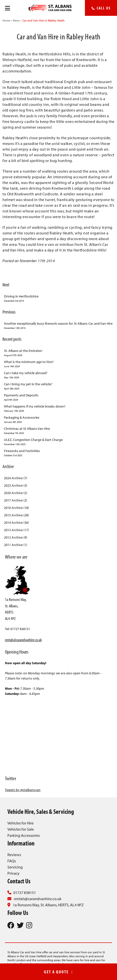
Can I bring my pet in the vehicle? (58, 386)
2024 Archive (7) (16, 478)
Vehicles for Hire (20, 823)
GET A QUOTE (58, 972)
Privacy (13, 873)
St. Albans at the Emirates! (58, 353)
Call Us (101, 8)
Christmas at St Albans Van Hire (58, 431)
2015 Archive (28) (16, 515)
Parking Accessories (24, 835)
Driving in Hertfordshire (58, 298)
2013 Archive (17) (16, 530)
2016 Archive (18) (16, 508)
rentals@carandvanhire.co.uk (23, 640)
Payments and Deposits (58, 397)
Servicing (15, 867)
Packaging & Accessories (58, 420)
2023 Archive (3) (16, 485)
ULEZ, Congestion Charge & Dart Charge (58, 442)
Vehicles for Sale (21, 829)
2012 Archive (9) (16, 537)
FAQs (12, 861)
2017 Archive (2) (16, 500)
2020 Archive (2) (16, 493)
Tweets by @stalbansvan (23, 790)
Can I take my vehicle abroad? (58, 375)
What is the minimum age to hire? (58, 364)
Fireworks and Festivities (58, 453)
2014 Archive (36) (16, 523)
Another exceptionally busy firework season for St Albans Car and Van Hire (58, 326)
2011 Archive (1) (16, 545)
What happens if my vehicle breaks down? (58, 408)
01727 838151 (25, 892)
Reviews (14, 855)
